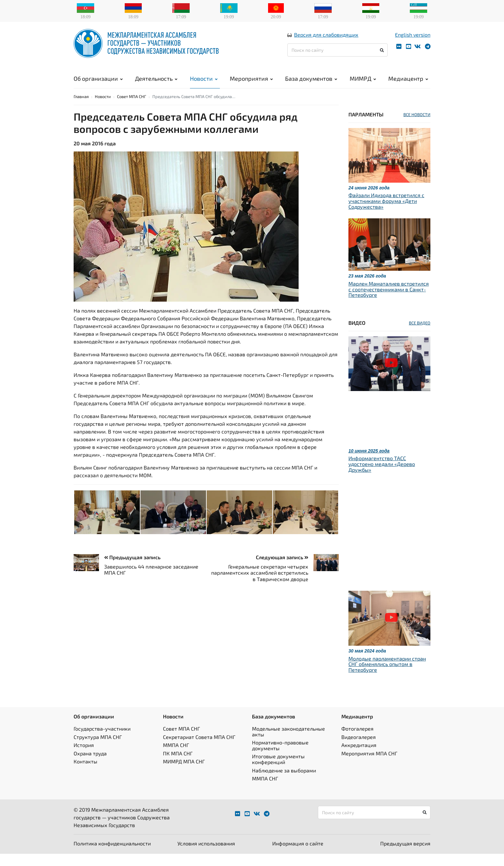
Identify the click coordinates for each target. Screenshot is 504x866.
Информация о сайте (298, 856)
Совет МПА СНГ (132, 109)
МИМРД (363, 84)
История (84, 757)
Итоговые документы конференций (278, 772)
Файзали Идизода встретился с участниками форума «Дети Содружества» (386, 213)
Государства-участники (102, 741)
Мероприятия (251, 84)
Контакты (85, 774)
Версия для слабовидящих (326, 40)
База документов (311, 84)
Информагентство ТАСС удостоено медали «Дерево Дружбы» (382, 476)
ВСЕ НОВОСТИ (417, 127)
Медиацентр (408, 84)
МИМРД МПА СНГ (184, 774)
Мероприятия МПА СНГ (369, 766)
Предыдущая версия (405, 856)
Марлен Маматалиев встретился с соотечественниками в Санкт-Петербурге (389, 301)
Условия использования (206, 856)
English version (413, 40)
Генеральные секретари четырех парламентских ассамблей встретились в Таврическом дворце (260, 585)
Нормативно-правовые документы (280, 758)
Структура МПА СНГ (98, 749)
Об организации (98, 84)
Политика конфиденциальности (112, 856)
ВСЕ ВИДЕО (420, 335)
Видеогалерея (359, 749)
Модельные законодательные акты (288, 744)
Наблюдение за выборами (284, 783)
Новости (204, 84)
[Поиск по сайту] (337, 55)
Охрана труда (90, 766)
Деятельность (156, 84)
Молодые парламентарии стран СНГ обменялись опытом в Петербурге (387, 676)
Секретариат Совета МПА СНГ (199, 749)
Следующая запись (282, 569)
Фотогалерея (357, 741)
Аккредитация (359, 757)
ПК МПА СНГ (178, 766)
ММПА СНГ (176, 757)
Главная (81, 109)
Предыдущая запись (132, 569)
